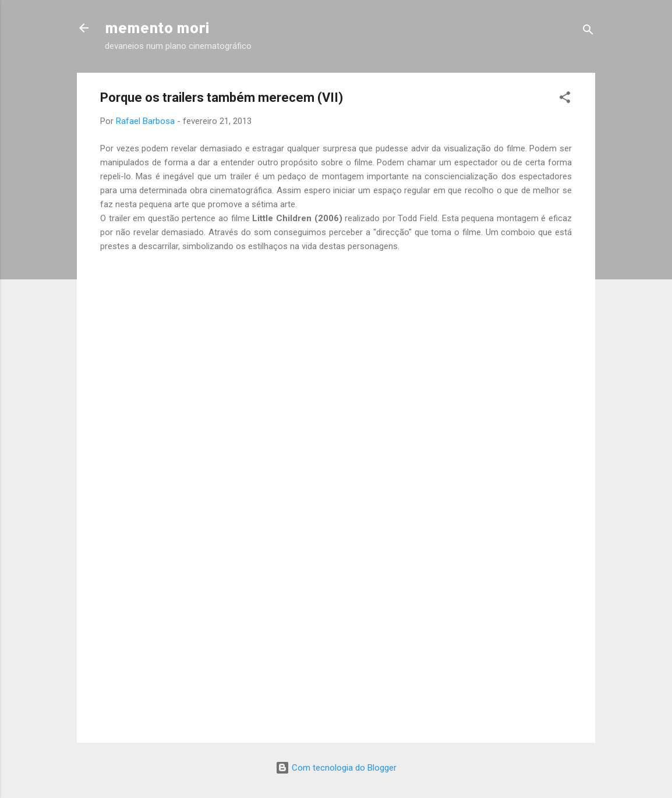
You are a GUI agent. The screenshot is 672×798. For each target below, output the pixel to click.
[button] (565, 99)
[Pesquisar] (588, 32)
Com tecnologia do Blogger (336, 768)
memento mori (157, 28)
